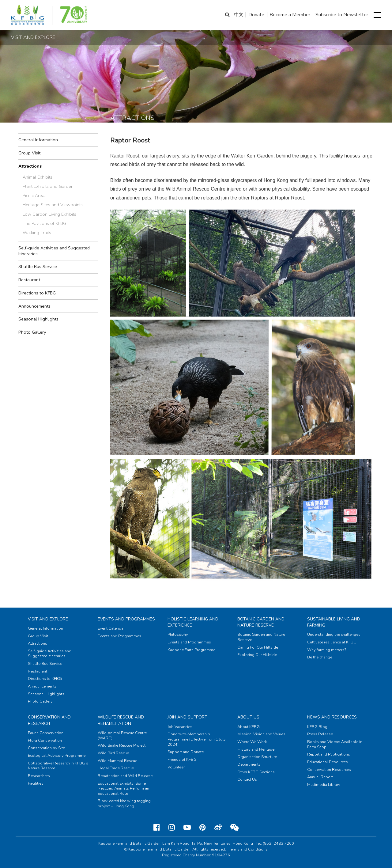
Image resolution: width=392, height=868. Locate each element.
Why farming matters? (327, 650)
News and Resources (332, 717)
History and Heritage (256, 749)
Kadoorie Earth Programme (191, 650)
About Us (248, 717)
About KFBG (249, 727)
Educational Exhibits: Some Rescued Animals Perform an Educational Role (123, 788)
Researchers (39, 776)
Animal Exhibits (38, 177)
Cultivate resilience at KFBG (332, 642)
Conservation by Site (46, 748)
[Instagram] (172, 828)
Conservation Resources (329, 770)
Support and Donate (186, 752)
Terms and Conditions (248, 849)
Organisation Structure (257, 757)
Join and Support (187, 717)
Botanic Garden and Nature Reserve (261, 622)
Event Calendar (111, 628)
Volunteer (176, 767)
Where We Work (252, 742)
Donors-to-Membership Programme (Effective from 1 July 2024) (197, 739)
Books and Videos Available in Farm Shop (335, 744)
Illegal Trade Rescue (116, 768)
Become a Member (290, 15)
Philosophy (178, 635)
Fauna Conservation (46, 733)
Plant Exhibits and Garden (48, 186)
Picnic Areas (35, 195)
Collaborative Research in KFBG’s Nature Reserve (58, 766)
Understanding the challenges (334, 635)
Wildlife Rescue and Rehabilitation (121, 720)
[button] (377, 15)
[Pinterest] (203, 828)
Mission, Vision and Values (261, 734)
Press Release (320, 734)
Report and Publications (329, 754)
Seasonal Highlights (38, 319)
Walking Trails (37, 233)
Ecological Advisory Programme (57, 756)
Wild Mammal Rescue (117, 761)
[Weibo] (218, 828)
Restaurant (29, 280)
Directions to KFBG (37, 293)
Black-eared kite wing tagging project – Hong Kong (124, 804)
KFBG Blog (317, 727)
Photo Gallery (32, 332)
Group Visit (29, 153)
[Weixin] (234, 828)
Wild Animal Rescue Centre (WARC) (122, 735)
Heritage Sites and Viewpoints (53, 205)
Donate (256, 15)
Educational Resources (328, 762)
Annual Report (320, 777)
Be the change (320, 657)
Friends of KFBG (182, 760)
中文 (239, 15)
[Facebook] (157, 828)
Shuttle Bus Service (38, 267)
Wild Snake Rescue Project (122, 745)
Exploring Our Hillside (257, 655)
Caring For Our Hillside (258, 647)
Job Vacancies (180, 727)
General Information (38, 140)
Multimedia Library (324, 785)
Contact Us (247, 779)
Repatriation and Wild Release (125, 776)
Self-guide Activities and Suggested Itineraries (54, 251)
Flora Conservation (45, 741)
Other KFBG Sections (256, 772)
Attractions (30, 166)
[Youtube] (187, 828)
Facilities (36, 783)
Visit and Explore (48, 619)
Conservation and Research (49, 720)
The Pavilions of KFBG (44, 223)
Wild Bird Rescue (113, 753)
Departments (249, 764)
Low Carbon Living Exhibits (49, 214)
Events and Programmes (126, 619)
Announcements (34, 306)
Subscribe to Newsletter (342, 15)
